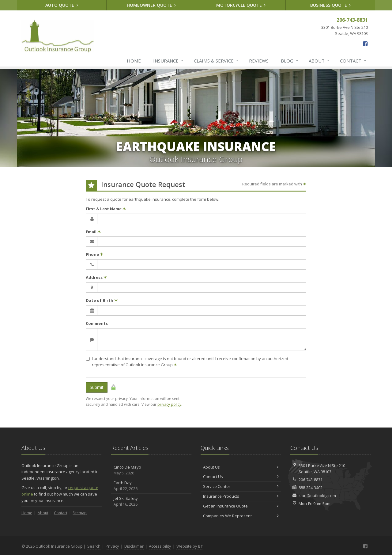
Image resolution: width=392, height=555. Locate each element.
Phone (94, 254)
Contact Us (241, 477)
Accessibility (160, 546)
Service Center (241, 486)
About (319, 61)
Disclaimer (134, 546)
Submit (97, 387)
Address (96, 277)
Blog (290, 61)
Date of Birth (102, 300)
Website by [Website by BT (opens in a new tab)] (190, 546)
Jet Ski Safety (151, 502)
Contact (353, 61)
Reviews (259, 61)
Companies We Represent (241, 516)
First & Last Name (106, 209)
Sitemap (80, 513)
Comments (97, 323)
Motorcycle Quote (241, 5)
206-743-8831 (311, 480)
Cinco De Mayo (151, 470)
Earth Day (151, 486)
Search (94, 546)
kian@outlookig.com (317, 496)
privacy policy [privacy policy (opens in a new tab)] (169, 404)
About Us (241, 467)
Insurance (169, 61)
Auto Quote (62, 5)
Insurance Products (241, 496)
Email (93, 232)
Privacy (112, 546)
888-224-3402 (311, 488)
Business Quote (331, 5)
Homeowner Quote (151, 5)
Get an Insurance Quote (241, 506)
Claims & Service (217, 61)
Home (134, 61)
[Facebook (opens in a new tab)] (365, 44)
